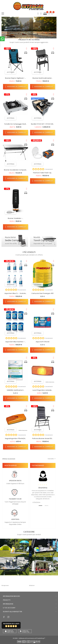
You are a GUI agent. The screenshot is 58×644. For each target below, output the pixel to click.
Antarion (32, 585)
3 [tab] (36, 35)
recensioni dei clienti (11, 624)
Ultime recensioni (9, 459)
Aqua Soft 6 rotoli (43, 342)
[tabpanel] (43, 486)
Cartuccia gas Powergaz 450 (42, 293)
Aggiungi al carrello (16, 87)
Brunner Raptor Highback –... (15, 78)
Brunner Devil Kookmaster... (43, 78)
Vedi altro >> (52, 459)
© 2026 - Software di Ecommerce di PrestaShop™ (29, 638)
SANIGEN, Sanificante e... (16, 390)
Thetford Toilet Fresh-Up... (43, 173)
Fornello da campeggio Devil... (15, 124)
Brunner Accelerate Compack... (16, 170)
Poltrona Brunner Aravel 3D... (42, 438)
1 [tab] (39, 505)
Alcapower (5, 585)
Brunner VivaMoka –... (16, 218)
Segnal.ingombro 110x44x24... (15, 438)
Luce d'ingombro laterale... (42, 390)
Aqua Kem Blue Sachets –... (16, 342)
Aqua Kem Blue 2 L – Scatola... (16, 293)
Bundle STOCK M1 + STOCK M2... (43, 124)
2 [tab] (45, 505)
